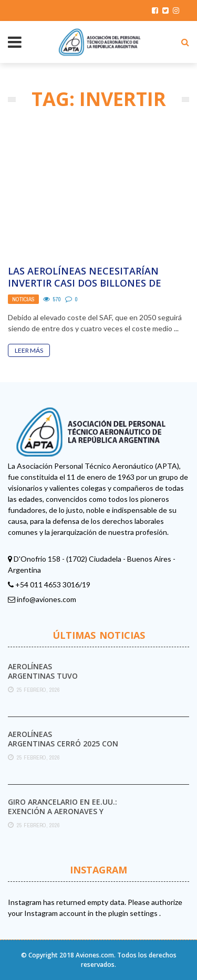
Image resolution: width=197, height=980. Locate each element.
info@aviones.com (46, 599)
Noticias (23, 299)
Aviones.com (95, 955)
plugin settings (134, 913)
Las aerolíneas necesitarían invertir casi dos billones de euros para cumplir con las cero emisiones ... (95, 289)
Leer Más (29, 350)
